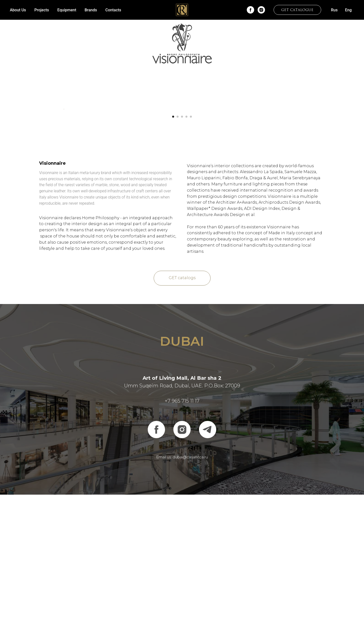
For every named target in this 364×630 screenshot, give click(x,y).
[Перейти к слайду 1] (173, 252)
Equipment (67, 10)
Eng (348, 10)
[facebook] (250, 10)
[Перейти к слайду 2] (178, 252)
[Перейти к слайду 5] (191, 252)
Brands (91, 10)
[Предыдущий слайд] (64, 177)
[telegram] (208, 565)
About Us (18, 10)
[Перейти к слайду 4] (186, 252)
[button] (297, 10)
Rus (334, 10)
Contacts (113, 10)
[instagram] (261, 10)
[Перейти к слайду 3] (182, 252)
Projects (42, 10)
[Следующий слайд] (300, 177)
